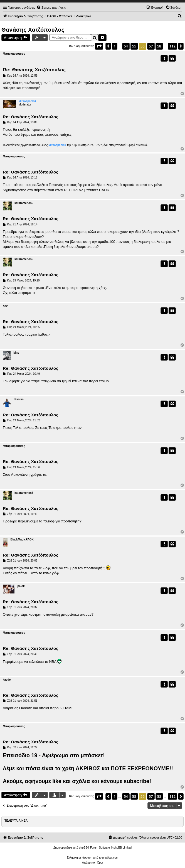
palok (21, 586)
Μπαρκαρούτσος (14, 54)
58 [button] (159, 46)
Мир (16, 353)
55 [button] (134, 46)
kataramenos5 (24, 203)
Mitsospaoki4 (27, 101)
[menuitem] (51, 7)
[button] (99, 46)
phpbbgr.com (110, 858)
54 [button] (126, 46)
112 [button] (172, 46)
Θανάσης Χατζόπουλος (33, 30)
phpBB (83, 848)
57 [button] (151, 46)
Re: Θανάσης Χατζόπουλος (34, 70)
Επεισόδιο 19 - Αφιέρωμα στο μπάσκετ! (54, 755)
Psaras (19, 399)
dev (5, 306)
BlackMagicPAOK (22, 539)
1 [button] (114, 46)
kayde (7, 680)
